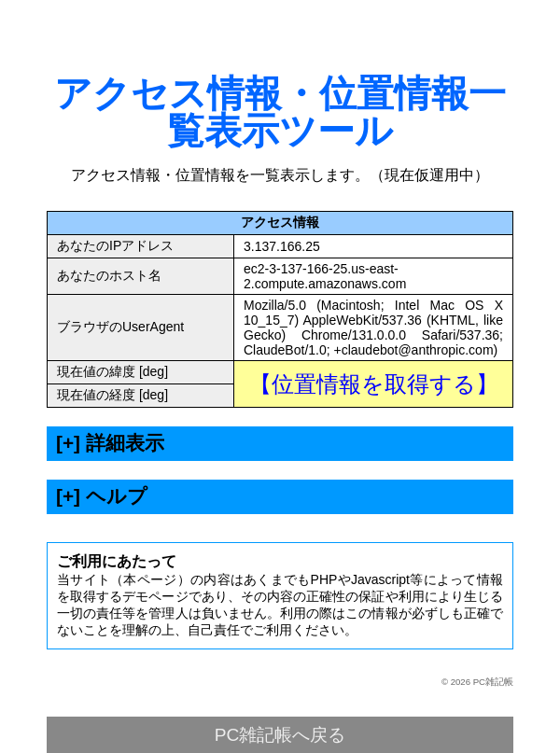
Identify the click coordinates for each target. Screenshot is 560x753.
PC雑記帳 (493, 682)
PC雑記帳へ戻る (280, 735)
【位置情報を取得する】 (374, 384)
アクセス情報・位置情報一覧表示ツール (280, 112)
